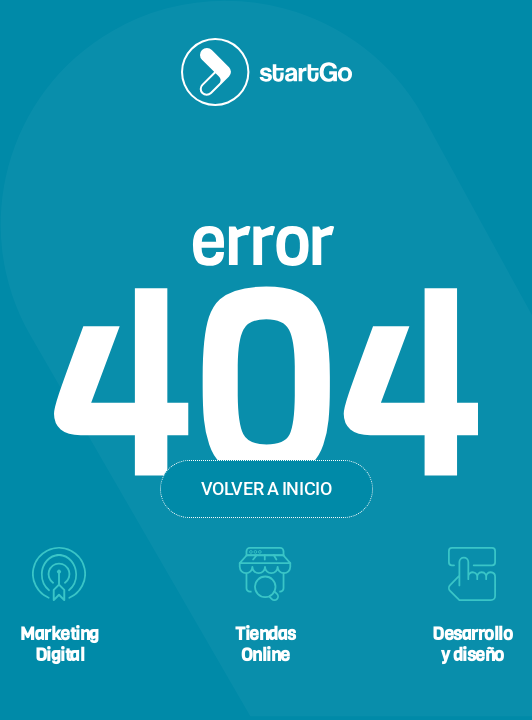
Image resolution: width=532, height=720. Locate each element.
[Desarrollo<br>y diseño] (472, 574)
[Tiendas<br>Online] (265, 574)
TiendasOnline (265, 644)
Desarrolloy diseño (472, 644)
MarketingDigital (59, 644)
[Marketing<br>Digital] (59, 574)
